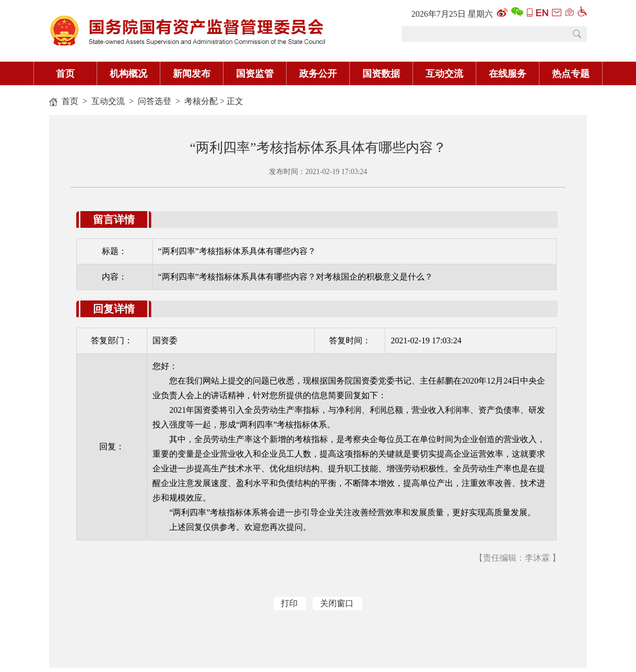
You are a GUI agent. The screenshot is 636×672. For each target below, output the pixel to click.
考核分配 (201, 101)
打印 (289, 603)
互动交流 (108, 101)
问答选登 (155, 101)
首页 (70, 101)
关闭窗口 (337, 603)
